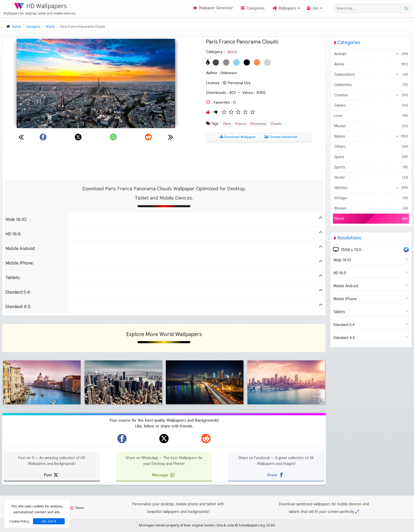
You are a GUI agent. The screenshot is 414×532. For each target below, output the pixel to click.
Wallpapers (287, 8)
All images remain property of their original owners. (177, 525)
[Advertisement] (164, 161)
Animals (371, 54)
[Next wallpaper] (171, 137)
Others (371, 147)
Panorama (258, 124)
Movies (371, 126)
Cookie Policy (19, 521)
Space (371, 157)
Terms (77, 508)
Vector (371, 177)
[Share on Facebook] (43, 137)
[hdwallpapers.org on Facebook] (122, 439)
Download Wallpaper (238, 137)
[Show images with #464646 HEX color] (216, 62)
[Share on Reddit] (148, 137)
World (232, 52)
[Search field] (368, 8)
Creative (371, 95)
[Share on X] (78, 137)
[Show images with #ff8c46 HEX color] (257, 62)
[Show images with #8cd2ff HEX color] (236, 62)
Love (371, 116)
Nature (371, 136)
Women (371, 208)
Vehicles (371, 188)
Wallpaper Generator (213, 8)
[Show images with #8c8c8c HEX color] (226, 62)
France (241, 124)
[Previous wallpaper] (21, 137)
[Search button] (406, 8)
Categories (256, 8)
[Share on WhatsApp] (113, 137)
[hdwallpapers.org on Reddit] (206, 439)
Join (316, 8)
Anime (371, 64)
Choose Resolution (281, 137)
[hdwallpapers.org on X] (164, 439)
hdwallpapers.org (252, 525)
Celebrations (371, 74)
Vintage (371, 198)
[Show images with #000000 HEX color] (247, 62)
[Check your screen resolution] (357, 512)
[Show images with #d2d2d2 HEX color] (267, 62)
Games (371, 105)
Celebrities (371, 85)
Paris (227, 124)
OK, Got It (49, 521)
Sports (371, 167)
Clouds (276, 124)
